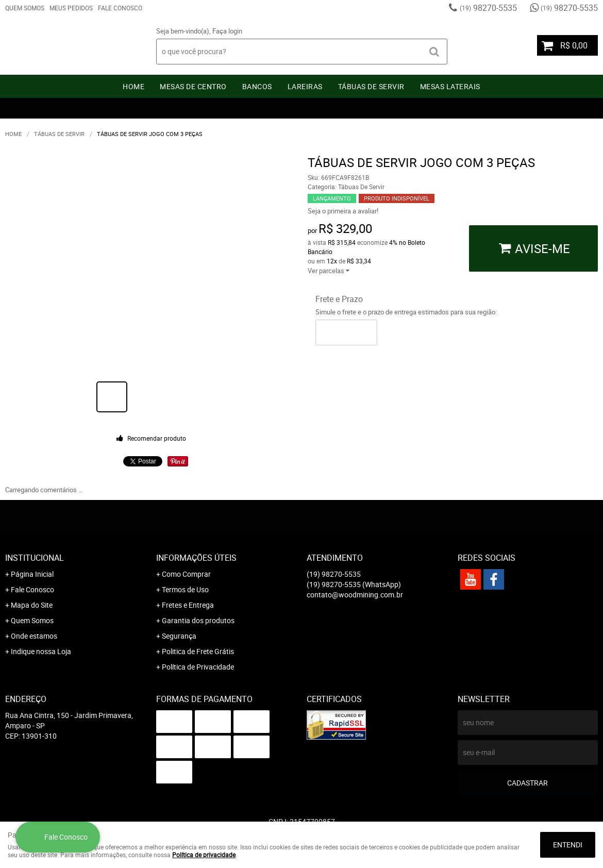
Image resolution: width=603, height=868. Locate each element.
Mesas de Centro (193, 86)
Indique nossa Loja (41, 651)
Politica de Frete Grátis (198, 651)
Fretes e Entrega (188, 605)
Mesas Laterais (450, 86)
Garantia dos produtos (198, 620)
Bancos (257, 86)
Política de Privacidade (198, 667)
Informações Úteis (196, 558)
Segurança (179, 636)
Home (133, 86)
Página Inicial (32, 574)
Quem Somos (25, 8)
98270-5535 (488, 8)
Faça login (227, 31)
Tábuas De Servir (371, 86)
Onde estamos (34, 636)
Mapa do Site (32, 605)
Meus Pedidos (71, 8)
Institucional (35, 558)
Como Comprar (186, 574)
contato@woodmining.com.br (355, 595)
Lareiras (305, 86)
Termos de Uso (185, 589)
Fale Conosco (120, 8)
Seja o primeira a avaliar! (343, 211)
